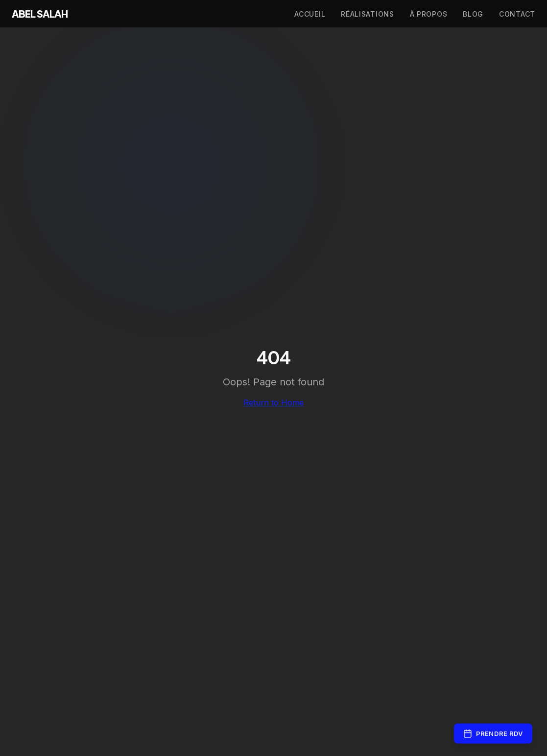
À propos (429, 14)
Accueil (310, 14)
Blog (473, 14)
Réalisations (367, 14)
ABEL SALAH (40, 14)
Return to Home (273, 402)
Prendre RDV (493, 734)
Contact (517, 14)
